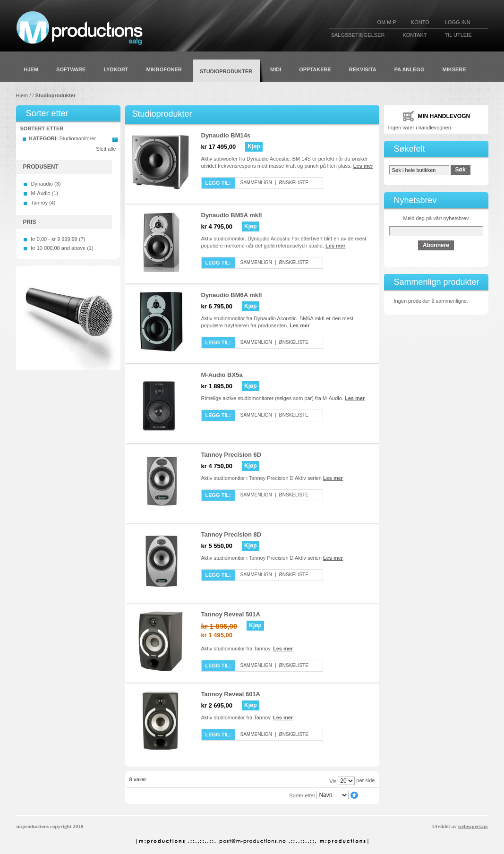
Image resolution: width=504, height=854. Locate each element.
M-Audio (41, 193)
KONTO (420, 22)
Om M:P (387, 22)
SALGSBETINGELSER (358, 35)
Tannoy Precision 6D (231, 455)
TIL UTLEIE (458, 35)
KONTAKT (414, 35)
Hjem (22, 95)
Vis (333, 781)
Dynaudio (42, 184)
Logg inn (458, 22)
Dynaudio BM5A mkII (232, 215)
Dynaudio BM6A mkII (232, 295)
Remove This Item (115, 140)
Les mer (363, 166)
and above (59, 248)
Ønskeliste (294, 183)
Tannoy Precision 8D (231, 534)
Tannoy (39, 203)
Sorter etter (302, 795)
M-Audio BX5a (222, 375)
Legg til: (218, 183)
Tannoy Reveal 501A (231, 614)
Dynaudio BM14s (226, 135)
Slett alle (106, 149)
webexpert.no (473, 826)
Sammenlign (256, 183)
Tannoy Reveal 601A (231, 694)
